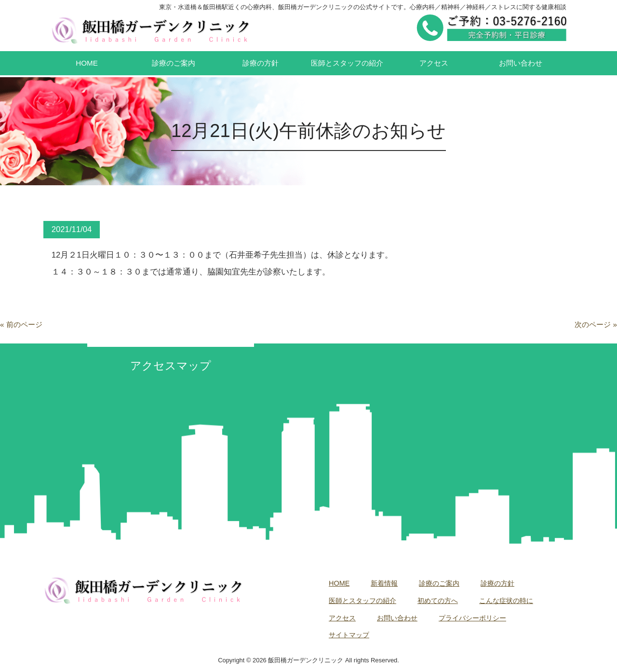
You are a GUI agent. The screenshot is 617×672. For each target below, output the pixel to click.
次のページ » (596, 324)
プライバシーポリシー (472, 618)
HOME (339, 583)
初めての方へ (438, 601)
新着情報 (384, 583)
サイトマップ (349, 635)
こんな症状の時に (506, 601)
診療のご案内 (439, 583)
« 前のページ (21, 324)
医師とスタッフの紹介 (362, 601)
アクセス (342, 618)
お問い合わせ (397, 618)
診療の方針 (497, 583)
